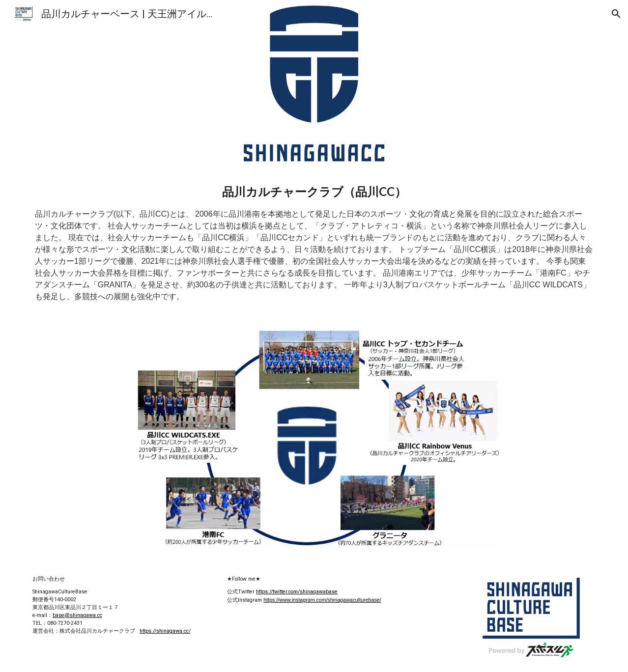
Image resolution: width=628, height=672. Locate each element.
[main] (314, 243)
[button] (616, 14)
